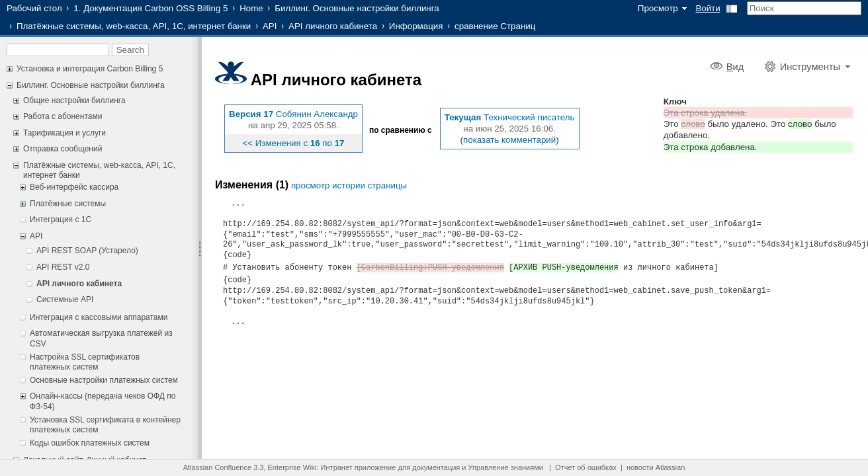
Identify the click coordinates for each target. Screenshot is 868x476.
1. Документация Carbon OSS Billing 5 (151, 8)
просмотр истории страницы (349, 185)
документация (436, 467)
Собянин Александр (317, 114)
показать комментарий (509, 140)
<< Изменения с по (293, 143)
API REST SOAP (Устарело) (87, 251)
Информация (416, 26)
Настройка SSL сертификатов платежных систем (85, 362)
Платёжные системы (68, 204)
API (270, 26)
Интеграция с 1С (61, 219)
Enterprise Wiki (292, 467)
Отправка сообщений (63, 149)
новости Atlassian (656, 467)
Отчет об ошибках (586, 467)
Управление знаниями (506, 467)
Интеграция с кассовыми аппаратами (99, 317)
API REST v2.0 (63, 267)
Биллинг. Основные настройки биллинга (357, 8)
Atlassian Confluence (217, 467)
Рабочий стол (34, 8)
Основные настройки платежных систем (104, 380)
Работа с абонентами (63, 116)
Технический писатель (529, 117)
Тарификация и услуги (65, 133)
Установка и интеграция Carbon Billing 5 (90, 69)
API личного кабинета (333, 26)
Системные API (65, 299)
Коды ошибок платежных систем (90, 443)
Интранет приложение (359, 467)
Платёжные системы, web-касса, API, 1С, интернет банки (134, 26)
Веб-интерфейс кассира (74, 187)
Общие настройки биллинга (74, 100)
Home (251, 8)
